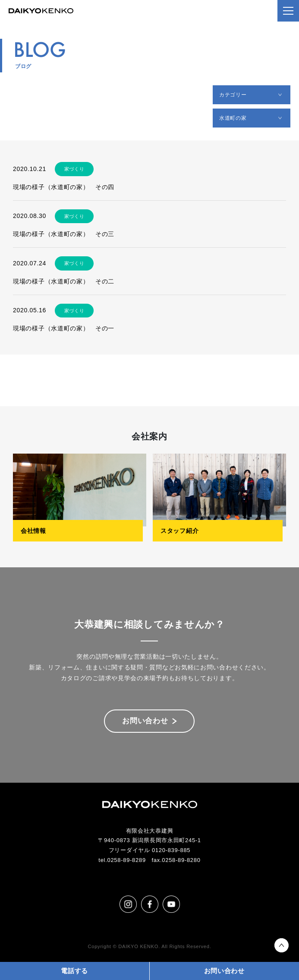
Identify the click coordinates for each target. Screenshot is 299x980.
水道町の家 (233, 118)
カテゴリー (233, 95)
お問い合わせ (145, 721)
